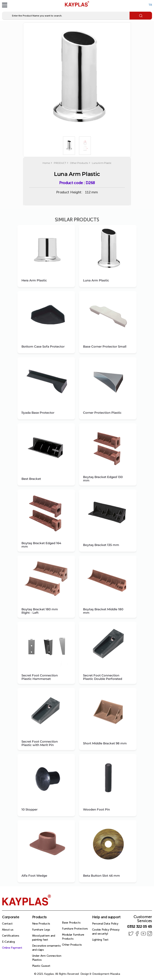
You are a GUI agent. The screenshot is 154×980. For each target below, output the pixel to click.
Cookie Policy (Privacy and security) (106, 932)
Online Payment (12, 948)
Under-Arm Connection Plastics (47, 958)
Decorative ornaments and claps (46, 948)
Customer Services (143, 919)
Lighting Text (100, 940)
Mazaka (115, 974)
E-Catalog (8, 942)
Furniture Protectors (75, 929)
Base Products (71, 923)
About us (8, 930)
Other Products (72, 945)
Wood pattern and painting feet (44, 938)
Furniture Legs (41, 930)
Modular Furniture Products (73, 937)
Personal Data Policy (105, 924)
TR (150, 5)
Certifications (11, 936)
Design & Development (100, 974)
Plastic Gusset (41, 966)
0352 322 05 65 (140, 927)
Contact (7, 924)
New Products (41, 924)
